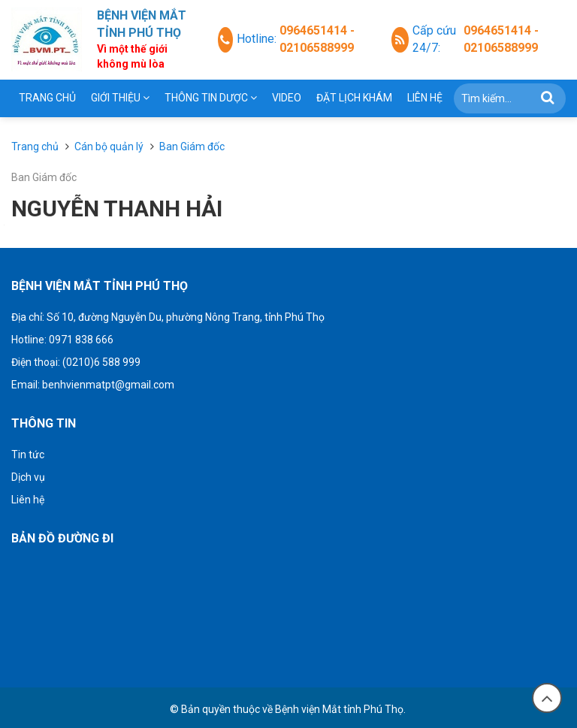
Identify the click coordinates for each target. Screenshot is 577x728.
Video (287, 98)
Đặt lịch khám (354, 98)
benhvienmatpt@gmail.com (108, 385)
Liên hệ (425, 98)
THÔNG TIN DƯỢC (211, 98)
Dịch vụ (28, 477)
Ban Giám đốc (44, 177)
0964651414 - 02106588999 (317, 39)
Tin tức (28, 455)
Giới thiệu (120, 98)
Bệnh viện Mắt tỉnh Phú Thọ (339, 709)
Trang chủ (47, 98)
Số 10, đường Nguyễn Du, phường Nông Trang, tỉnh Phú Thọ (186, 317)
